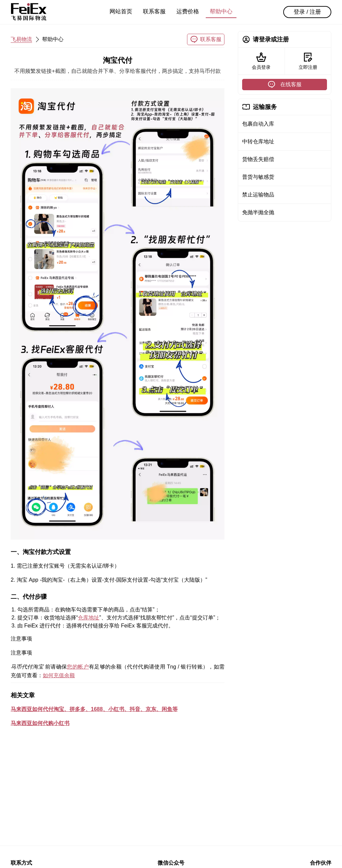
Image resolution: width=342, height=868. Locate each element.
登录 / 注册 (307, 12)
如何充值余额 (59, 675)
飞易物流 (21, 39)
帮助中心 (221, 12)
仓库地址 (89, 618)
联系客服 (154, 12)
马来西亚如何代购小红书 (40, 723)
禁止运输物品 (258, 195)
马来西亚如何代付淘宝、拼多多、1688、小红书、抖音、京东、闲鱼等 (94, 709)
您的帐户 (78, 667)
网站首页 (121, 12)
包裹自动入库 (258, 124)
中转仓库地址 (258, 141)
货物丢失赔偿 (258, 159)
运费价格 (188, 12)
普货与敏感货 (258, 177)
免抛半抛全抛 (258, 212)
